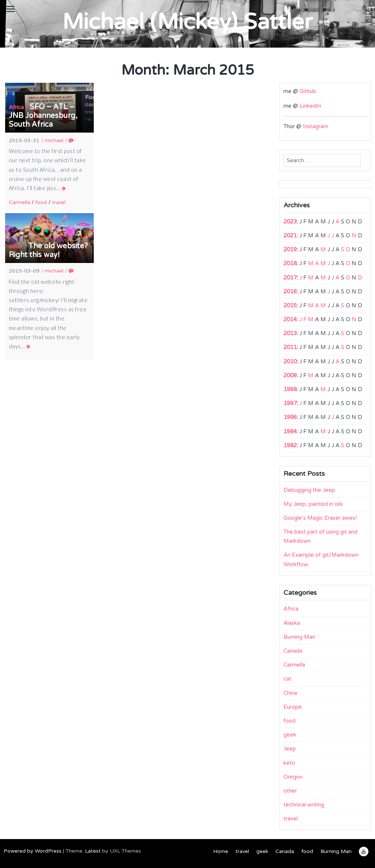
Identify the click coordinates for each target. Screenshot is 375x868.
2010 (290, 361)
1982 (290, 445)
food (41, 202)
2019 (290, 249)
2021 (290, 235)
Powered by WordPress (33, 851)
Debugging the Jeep (309, 490)
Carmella (19, 202)
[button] (365, 8)
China (290, 693)
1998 (290, 389)
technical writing (304, 805)
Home (221, 851)
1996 (290, 417)
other (16, 246)
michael (54, 140)
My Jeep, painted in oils (313, 504)
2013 (290, 333)
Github (308, 91)
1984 (290, 431)
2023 (290, 222)
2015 (290, 305)
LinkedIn (310, 106)
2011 (290, 347)
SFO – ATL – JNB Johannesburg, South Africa (43, 116)
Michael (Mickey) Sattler (187, 22)
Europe (293, 707)
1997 (290, 403)
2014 (290, 319)
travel (59, 202)
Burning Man (299, 637)
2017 (290, 278)
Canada (293, 651)
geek (290, 735)
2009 (290, 375)
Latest (93, 851)
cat (287, 679)
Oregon (293, 777)
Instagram (315, 126)
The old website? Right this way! (48, 251)
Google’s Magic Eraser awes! (320, 518)
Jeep (290, 749)
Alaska (292, 623)
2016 (290, 292)
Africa (16, 107)
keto (289, 763)
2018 (290, 263)
